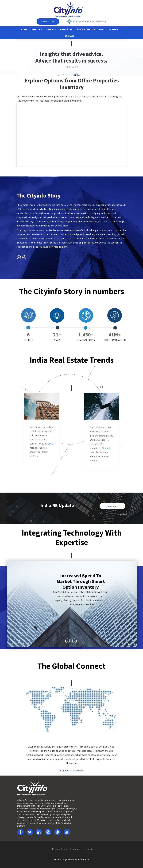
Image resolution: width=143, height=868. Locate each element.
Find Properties (86, 29)
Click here (106, 448)
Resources (66, 29)
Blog (102, 29)
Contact (70, 36)
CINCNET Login (48, 21)
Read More (112, 506)
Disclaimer (76, 849)
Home (24, 29)
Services (51, 29)
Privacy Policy (60, 849)
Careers (113, 29)
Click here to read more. (72, 770)
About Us (37, 29)
